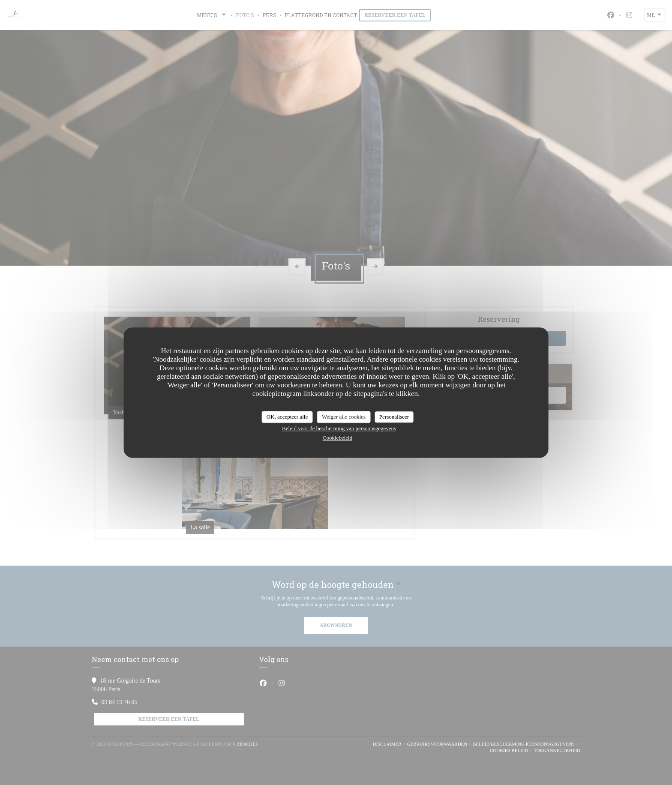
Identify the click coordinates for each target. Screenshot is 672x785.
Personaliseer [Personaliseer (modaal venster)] (394, 417)
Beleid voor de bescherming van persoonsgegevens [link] (339, 428)
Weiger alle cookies (344, 417)
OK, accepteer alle (287, 417)
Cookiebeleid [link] (337, 438)
